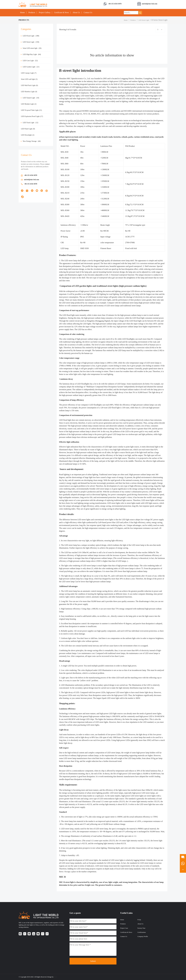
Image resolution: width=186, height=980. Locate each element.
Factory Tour (141, 928)
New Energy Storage (32, 141)
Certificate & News (61, 13)
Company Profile (143, 936)
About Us (76, 13)
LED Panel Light (28, 129)
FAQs (139, 920)
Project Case (124, 928)
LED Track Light (30, 123)
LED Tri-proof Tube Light (31, 110)
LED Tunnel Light (31, 98)
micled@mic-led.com (150, 4)
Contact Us (88, 13)
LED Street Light (144, 20)
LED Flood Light (31, 36)
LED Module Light (29, 104)
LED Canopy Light (29, 73)
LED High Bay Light (32, 54)
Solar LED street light (32, 48)
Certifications (142, 932)
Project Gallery (45, 13)
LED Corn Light (30, 61)
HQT (55, 977)
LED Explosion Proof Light (32, 116)
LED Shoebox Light (29, 92)
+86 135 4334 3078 (115, 4)
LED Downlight (28, 135)
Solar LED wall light (29, 79)
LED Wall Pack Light (29, 85)
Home (22, 13)
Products (32, 13)
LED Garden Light (31, 67)
